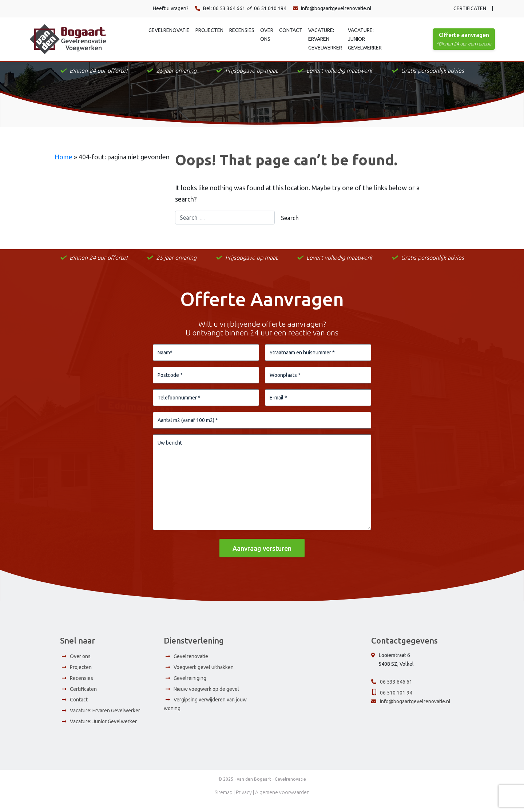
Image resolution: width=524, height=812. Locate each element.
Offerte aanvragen (464, 40)
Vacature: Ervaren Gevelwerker (325, 39)
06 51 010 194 (270, 8)
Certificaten (470, 8)
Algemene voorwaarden (282, 801)
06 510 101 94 (396, 701)
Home (63, 157)
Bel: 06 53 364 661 (220, 8)
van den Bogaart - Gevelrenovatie (271, 788)
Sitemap (224, 801)
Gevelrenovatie (169, 30)
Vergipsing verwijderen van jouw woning (205, 713)
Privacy (244, 801)
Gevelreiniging (190, 687)
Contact (291, 30)
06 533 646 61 (396, 691)
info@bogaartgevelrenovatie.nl (332, 8)
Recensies (242, 30)
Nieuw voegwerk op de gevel (206, 698)
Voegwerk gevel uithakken (204, 676)
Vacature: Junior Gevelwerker (365, 39)
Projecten (209, 30)
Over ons (267, 35)
